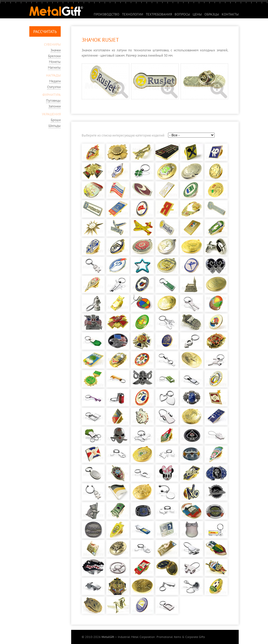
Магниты (54, 67)
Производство (107, 14)
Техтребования (159, 14)
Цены (197, 14)
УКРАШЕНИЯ (51, 114)
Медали (55, 81)
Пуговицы (53, 101)
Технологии (133, 14)
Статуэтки (54, 87)
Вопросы (182, 14)
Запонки (55, 106)
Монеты (55, 62)
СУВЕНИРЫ (52, 44)
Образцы (212, 14)
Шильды (55, 126)
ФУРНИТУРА (52, 95)
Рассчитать (45, 31)
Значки (56, 50)
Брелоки (54, 56)
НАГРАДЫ (53, 75)
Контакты (230, 14)
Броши (56, 120)
